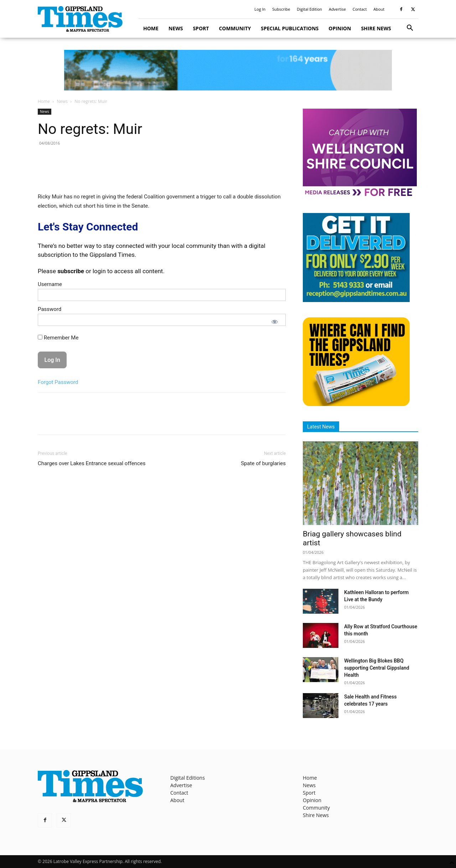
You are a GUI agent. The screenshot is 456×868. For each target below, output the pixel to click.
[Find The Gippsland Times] (356, 404)
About (379, 9)
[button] (410, 29)
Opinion (340, 28)
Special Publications (290, 28)
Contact (360, 9)
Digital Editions (188, 778)
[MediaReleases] (360, 196)
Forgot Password (58, 382)
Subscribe (281, 9)
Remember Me (58, 338)
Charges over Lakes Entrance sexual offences (92, 463)
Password (50, 309)
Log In (260, 9)
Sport (201, 28)
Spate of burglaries (263, 463)
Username (50, 284)
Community (235, 28)
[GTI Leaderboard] (228, 70)
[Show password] (275, 322)
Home (151, 28)
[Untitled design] (356, 300)
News (176, 28)
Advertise (337, 9)
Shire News (376, 28)
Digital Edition (309, 9)
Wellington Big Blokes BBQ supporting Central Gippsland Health (377, 668)
